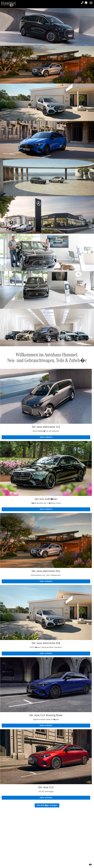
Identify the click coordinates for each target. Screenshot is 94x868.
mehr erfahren (46, 437)
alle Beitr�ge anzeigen (47, 805)
